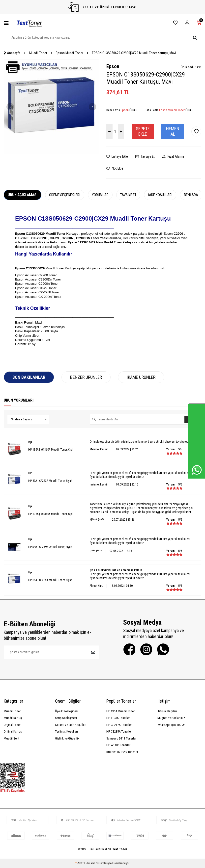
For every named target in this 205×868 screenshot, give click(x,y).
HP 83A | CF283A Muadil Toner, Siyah (50, 481)
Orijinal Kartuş (13, 731)
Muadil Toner (38, 53)
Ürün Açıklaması (23, 195)
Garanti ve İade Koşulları (71, 725)
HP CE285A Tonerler (119, 731)
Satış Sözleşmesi (66, 718)
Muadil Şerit (12, 738)
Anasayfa (12, 53)
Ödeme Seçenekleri (65, 195)
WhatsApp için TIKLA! (171, 725)
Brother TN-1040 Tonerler (122, 752)
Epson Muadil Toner (70, 53)
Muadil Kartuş (13, 718)
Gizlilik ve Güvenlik (67, 738)
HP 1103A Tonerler (118, 718)
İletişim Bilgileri (167, 711)
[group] (51, 107)
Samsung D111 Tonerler (121, 738)
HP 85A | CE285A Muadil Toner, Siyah (50, 580)
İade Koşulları (160, 195)
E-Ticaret (90, 863)
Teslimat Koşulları (66, 731)
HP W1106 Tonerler (118, 745)
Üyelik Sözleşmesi (67, 711)
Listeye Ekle (117, 156)
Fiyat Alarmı (173, 156)
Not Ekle (115, 168)
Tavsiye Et (145, 156)
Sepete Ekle (143, 131)
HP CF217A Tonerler (119, 725)
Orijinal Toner (12, 725)
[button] (10, 107)
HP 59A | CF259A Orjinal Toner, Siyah (50, 547)
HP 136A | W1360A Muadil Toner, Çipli (51, 450)
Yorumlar (100, 195)
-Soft (80, 863)
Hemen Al (173, 131)
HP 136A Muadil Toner (120, 711)
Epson (113, 66)
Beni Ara (191, 195)
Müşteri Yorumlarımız (171, 718)
